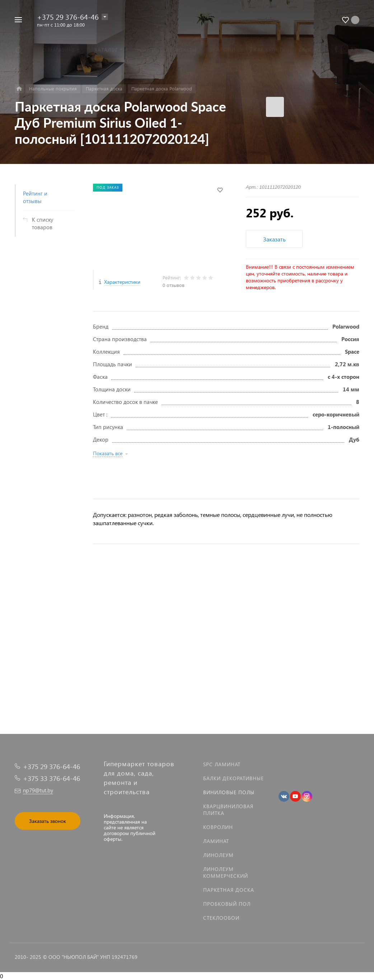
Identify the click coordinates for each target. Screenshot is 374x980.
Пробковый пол (227, 904)
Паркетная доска (229, 890)
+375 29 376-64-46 (68, 17)
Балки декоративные (233, 778)
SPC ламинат (222, 764)
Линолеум (218, 855)
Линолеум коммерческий (226, 872)
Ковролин (218, 827)
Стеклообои (221, 918)
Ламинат (216, 841)
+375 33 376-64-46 (52, 778)
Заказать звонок (48, 821)
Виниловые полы (229, 792)
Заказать (274, 239)
